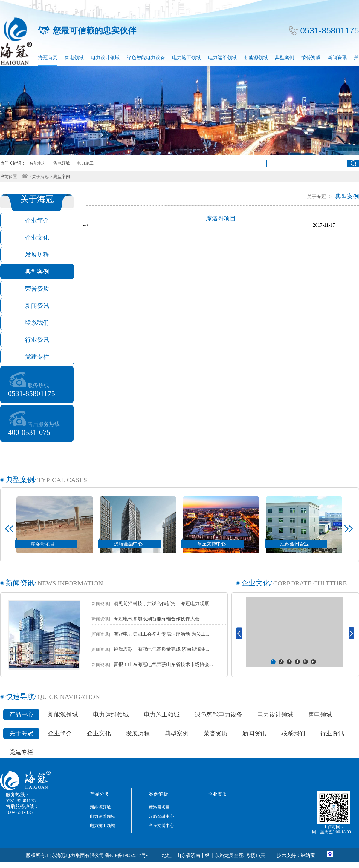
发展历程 (138, 733)
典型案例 (285, 57)
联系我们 (293, 733)
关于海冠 (40, 177)
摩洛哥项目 (159, 807)
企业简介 (60, 733)
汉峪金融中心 (161, 816)
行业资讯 (332, 733)
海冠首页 (48, 57)
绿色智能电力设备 (146, 57)
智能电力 (38, 163)
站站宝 (308, 855)
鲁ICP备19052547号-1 (128, 855)
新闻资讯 (337, 57)
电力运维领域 (222, 57)
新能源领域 (256, 57)
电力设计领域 (105, 57)
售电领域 (74, 57)
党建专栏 (21, 752)
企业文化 (99, 733)
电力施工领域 (187, 57)
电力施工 (85, 163)
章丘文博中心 (161, 826)
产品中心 (21, 714)
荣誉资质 (311, 57)
